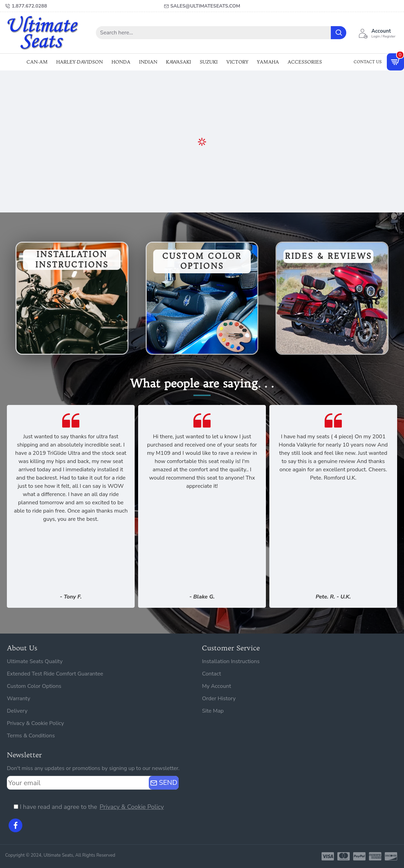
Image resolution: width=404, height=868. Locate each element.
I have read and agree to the (89, 807)
